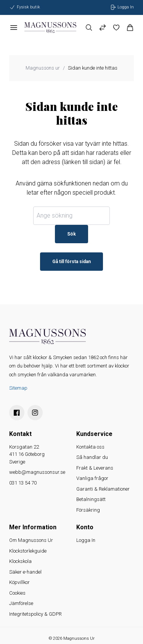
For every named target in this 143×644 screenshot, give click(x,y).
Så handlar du (92, 457)
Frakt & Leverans (95, 468)
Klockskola (20, 561)
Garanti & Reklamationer (103, 489)
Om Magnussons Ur (31, 540)
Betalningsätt (91, 499)
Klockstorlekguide (28, 551)
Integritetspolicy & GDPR (35, 614)
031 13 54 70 (23, 483)
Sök (71, 234)
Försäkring (88, 510)
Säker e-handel (25, 572)
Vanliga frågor (92, 478)
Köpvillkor (19, 582)
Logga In (86, 540)
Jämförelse (21, 603)
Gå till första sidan (71, 262)
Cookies (17, 593)
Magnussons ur (43, 68)
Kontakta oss (90, 447)
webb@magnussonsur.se (37, 472)
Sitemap (18, 388)
